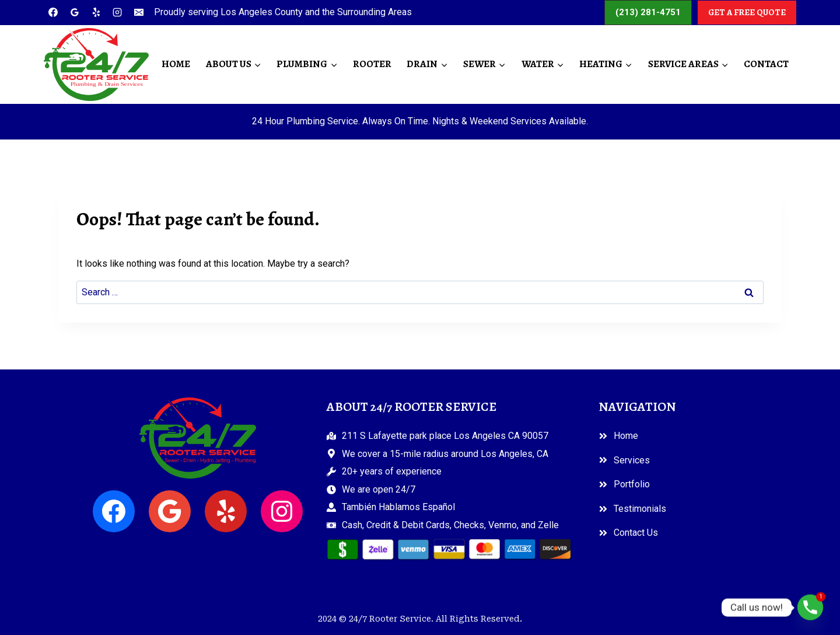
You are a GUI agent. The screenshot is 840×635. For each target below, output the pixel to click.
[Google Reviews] (75, 12)
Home (176, 64)
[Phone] (810, 608)
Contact (766, 64)
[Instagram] (117, 12)
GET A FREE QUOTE (747, 12)
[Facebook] (53, 12)
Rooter (372, 64)
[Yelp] (96, 12)
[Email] (139, 12)
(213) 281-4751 (648, 12)
